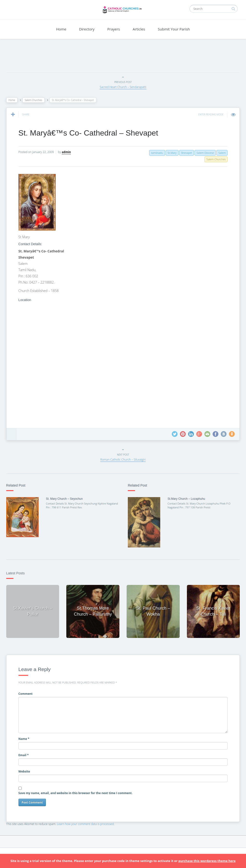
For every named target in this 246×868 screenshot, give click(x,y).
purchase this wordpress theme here (207, 861)
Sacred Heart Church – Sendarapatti (123, 87)
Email (27, 752)
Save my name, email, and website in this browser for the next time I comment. (79, 789)
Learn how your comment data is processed (89, 820)
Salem (219, 153)
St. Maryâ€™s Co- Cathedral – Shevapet (92, 133)
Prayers (114, 29)
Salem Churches (37, 100)
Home (61, 29)
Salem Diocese (202, 153)
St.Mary (169, 153)
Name (27, 735)
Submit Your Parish (174, 29)
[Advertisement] (123, 57)
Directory (87, 29)
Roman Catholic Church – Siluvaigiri (123, 460)
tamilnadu (154, 153)
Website (28, 768)
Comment (29, 690)
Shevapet (183, 153)
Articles (139, 29)
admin (70, 152)
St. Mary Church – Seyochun (67, 499)
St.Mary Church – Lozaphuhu (185, 499)
